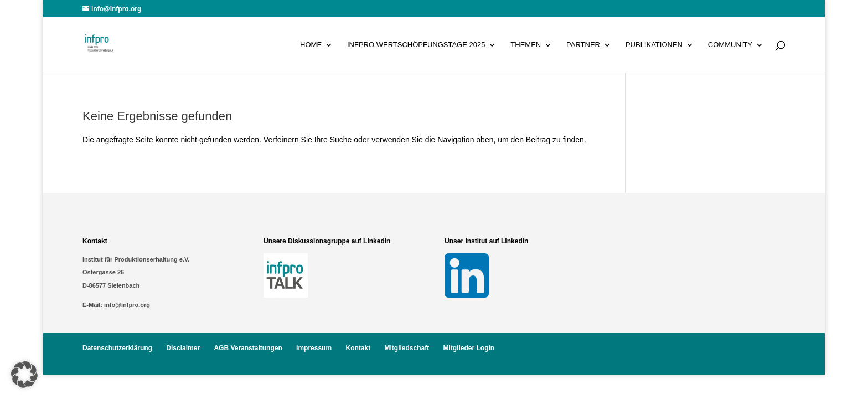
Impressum (314, 348)
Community (730, 45)
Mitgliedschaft (407, 348)
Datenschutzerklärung (117, 348)
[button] (24, 375)
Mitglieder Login (469, 348)
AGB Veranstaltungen (248, 348)
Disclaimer (183, 348)
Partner (583, 45)
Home (311, 45)
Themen (526, 45)
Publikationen (654, 45)
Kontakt (358, 348)
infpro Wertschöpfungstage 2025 (416, 45)
